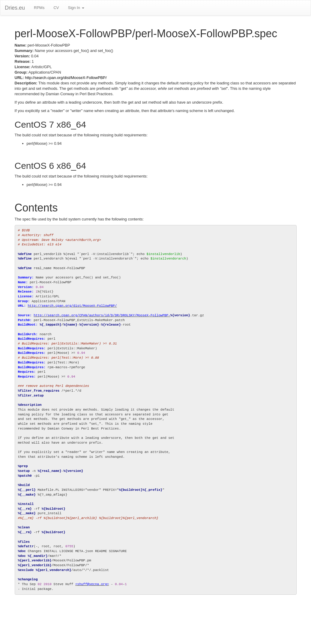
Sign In (76, 8)
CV (56, 8)
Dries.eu (15, 8)
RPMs (39, 8)
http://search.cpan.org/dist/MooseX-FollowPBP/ (66, 78)
